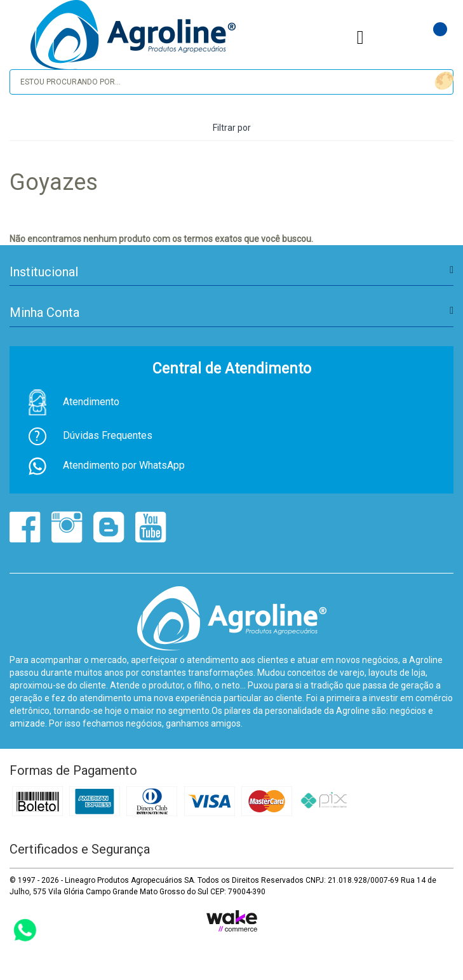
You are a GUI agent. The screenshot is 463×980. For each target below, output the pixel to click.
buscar (442, 81)
